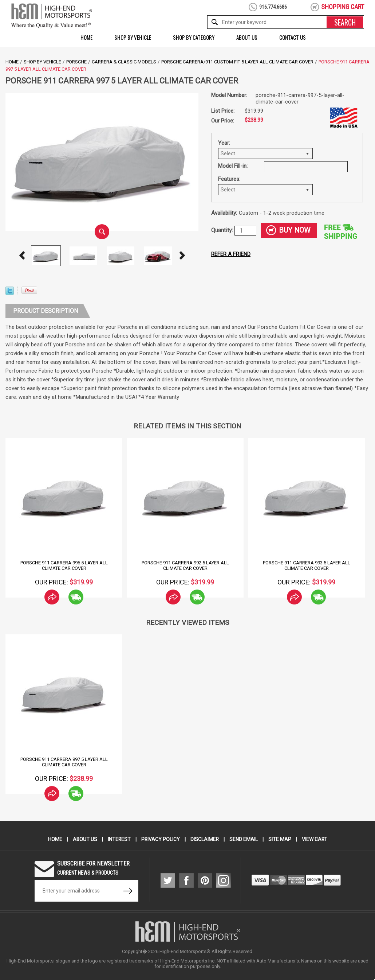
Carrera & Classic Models (124, 62)
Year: (224, 143)
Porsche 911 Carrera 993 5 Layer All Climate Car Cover (307, 565)
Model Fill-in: (233, 166)
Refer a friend (231, 254)
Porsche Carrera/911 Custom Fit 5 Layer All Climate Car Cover (237, 62)
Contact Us (293, 37)
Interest (119, 839)
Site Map (280, 839)
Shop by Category (194, 37)
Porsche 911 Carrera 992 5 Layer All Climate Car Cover (185, 565)
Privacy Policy (160, 839)
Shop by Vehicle (133, 37)
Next (182, 256)
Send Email (244, 839)
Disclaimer (205, 839)
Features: (229, 179)
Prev (22, 256)
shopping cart (343, 7)
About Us (247, 37)
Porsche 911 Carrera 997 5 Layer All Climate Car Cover (64, 762)
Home (86, 37)
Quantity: (223, 230)
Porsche (76, 62)
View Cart (315, 839)
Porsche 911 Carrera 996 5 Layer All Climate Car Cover (64, 565)
